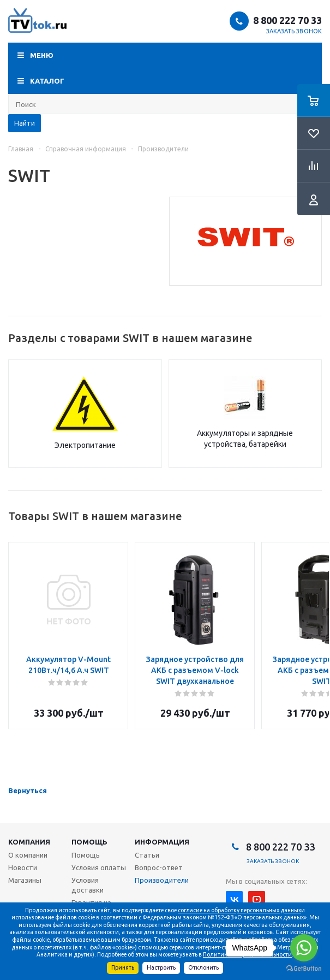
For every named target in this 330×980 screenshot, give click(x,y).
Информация (162, 842)
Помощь (89, 842)
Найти (25, 123)
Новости (23, 867)
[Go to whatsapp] (304, 948)
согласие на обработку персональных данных (239, 910)
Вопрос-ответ (159, 867)
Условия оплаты (99, 867)
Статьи (147, 855)
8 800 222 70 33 (287, 20)
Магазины (25, 880)
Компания (29, 842)
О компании (28, 855)
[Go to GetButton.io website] (304, 969)
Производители (162, 880)
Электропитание (85, 445)
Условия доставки (88, 885)
